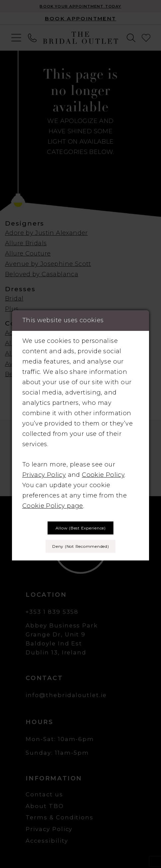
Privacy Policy (44, 475)
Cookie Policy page (53, 506)
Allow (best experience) (80, 528)
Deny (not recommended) (81, 546)
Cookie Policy (103, 475)
